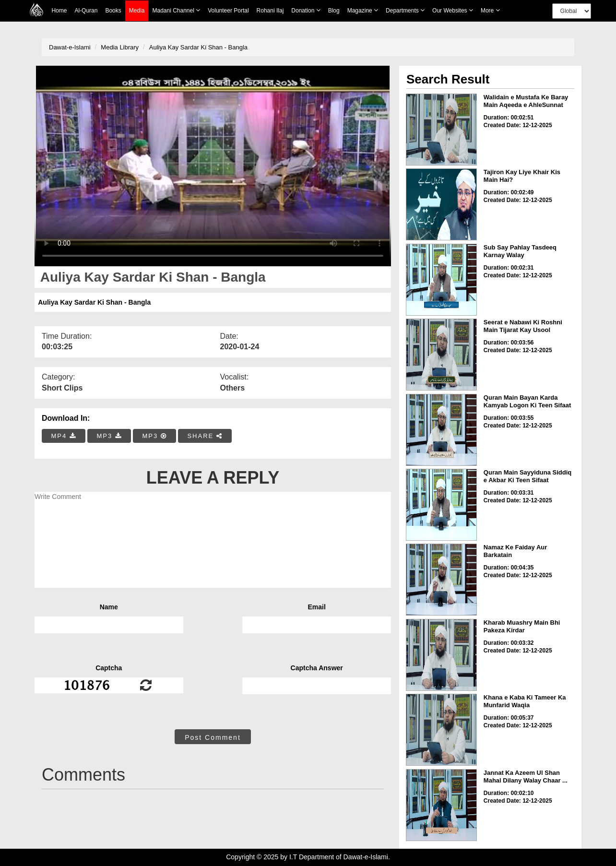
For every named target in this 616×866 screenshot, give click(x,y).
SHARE (205, 436)
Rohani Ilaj (270, 11)
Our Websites (453, 10)
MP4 (64, 436)
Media (137, 11)
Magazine (363, 10)
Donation (306, 10)
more (490, 10)
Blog (334, 11)
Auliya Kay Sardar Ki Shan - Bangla (198, 47)
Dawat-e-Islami (70, 47)
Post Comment (213, 737)
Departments (405, 10)
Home (59, 11)
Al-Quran (86, 11)
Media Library (120, 47)
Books (113, 11)
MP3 (109, 436)
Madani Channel (176, 10)
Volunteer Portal (228, 11)
